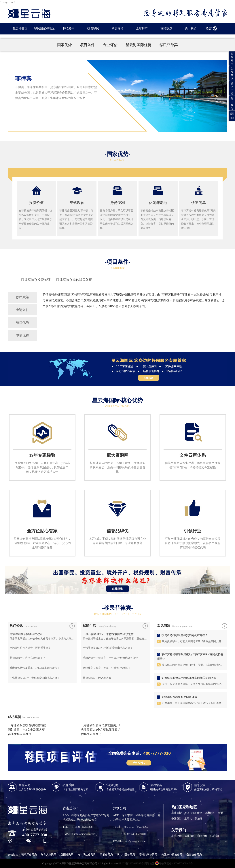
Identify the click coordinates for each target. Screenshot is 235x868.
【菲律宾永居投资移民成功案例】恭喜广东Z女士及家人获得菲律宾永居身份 (27, 730)
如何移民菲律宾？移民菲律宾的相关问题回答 (189, 678)
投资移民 (93, 28)
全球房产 (142, 28)
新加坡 (199, 819)
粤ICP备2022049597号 (131, 864)
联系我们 (215, 836)
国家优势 (65, 45)
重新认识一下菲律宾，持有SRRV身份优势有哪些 (110, 658)
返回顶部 (232, 116)
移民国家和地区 (44, 28)
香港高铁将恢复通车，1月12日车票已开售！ (35, 668)
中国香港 (177, 819)
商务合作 (202, 836)
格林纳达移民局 (87, 855)
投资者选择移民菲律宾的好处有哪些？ (185, 635)
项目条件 (88, 45)
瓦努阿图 (210, 813)
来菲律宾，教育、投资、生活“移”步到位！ (107, 668)
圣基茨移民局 (194, 855)
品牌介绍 (177, 836)
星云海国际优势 (139, 45)
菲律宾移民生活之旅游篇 (97, 678)
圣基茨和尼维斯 (193, 813)
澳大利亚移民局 (126, 855)
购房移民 (117, 28)
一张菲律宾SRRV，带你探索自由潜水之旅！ (35, 678)
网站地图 (149, 864)
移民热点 (166, 28)
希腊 (221, 813)
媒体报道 (189, 836)
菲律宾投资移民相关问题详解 (179, 697)
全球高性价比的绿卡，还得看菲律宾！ (31, 648)
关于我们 (191, 28)
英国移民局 (67, 855)
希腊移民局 (106, 855)
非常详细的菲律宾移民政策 (26, 634)
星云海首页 (20, 28)
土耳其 (188, 819)
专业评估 (111, 45)
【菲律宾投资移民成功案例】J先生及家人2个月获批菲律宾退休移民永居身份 (101, 730)
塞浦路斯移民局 (148, 855)
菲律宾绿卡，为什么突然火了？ (28, 658)
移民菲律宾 (169, 45)
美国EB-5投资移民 (172, 855)
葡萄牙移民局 (29, 855)
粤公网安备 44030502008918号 (174, 863)
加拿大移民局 (49, 855)
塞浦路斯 (177, 813)
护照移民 (69, 28)
